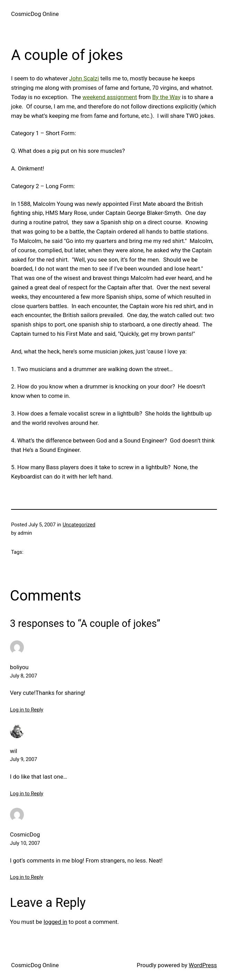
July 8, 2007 (24, 676)
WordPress (203, 965)
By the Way (166, 97)
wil (14, 751)
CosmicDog (25, 834)
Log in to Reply (27, 710)
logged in (55, 922)
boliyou (19, 667)
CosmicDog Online (35, 14)
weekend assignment (110, 97)
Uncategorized (79, 525)
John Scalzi (84, 78)
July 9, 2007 (24, 759)
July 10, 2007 (25, 843)
